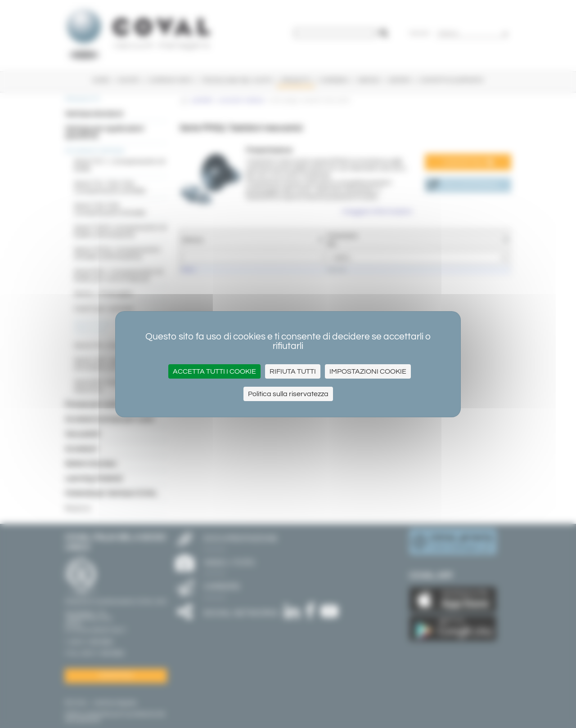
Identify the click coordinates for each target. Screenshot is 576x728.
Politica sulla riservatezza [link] (288, 394)
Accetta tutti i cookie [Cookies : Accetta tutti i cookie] (214, 371)
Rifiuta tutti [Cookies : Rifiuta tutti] (293, 371)
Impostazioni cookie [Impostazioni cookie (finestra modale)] (368, 371)
